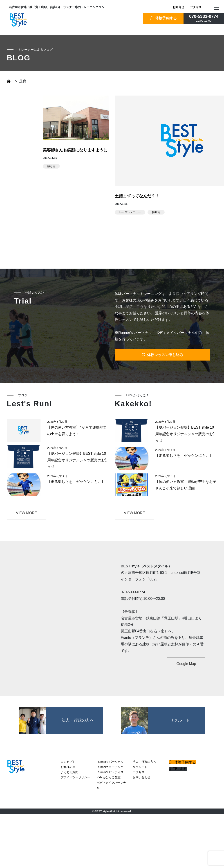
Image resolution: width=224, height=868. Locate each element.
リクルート (140, 767)
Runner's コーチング (110, 767)
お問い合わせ (141, 777)
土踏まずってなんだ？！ (137, 196)
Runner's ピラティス (110, 772)
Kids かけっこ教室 (109, 777)
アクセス (196, 7)
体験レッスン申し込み (162, 355)
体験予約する (163, 18)
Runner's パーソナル (110, 762)
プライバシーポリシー (75, 777)
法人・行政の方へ (144, 762)
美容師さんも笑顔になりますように (75, 150)
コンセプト (68, 762)
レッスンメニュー (130, 212)
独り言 (51, 166)
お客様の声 (68, 767)
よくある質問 (69, 772)
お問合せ (178, 7)
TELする (178, 769)
